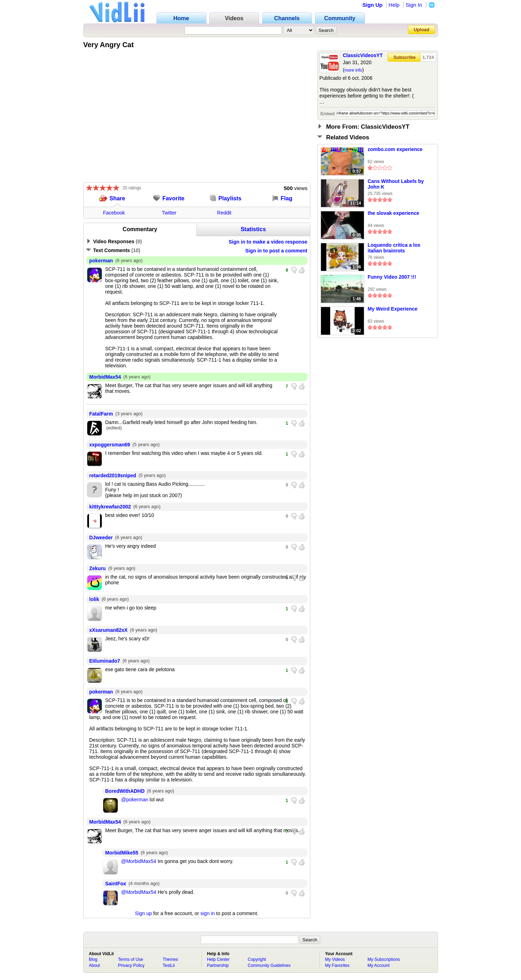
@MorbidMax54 (139, 861)
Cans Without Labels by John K (396, 184)
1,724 (428, 57)
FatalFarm (101, 414)
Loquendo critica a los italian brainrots (394, 248)
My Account (378, 965)
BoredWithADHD (125, 791)
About (95, 965)
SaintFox (116, 884)
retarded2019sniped (113, 475)
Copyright (257, 959)
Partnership (218, 965)
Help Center (218, 959)
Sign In (414, 5)
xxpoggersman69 (110, 445)
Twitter (169, 213)
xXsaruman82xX (109, 630)
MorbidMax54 (105, 377)
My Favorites (337, 965)
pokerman (101, 261)
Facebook (114, 213)
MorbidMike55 (122, 853)
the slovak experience (394, 213)
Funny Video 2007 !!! (392, 277)
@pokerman (135, 800)
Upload (421, 30)
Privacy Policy (131, 965)
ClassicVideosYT (363, 55)
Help (394, 5)
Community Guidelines (269, 965)
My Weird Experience (393, 309)
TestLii (169, 965)
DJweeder (101, 538)
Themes (170, 959)
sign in (207, 913)
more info (353, 70)
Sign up (143, 913)
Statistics (253, 229)
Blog (93, 959)
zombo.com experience (395, 149)
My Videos (335, 959)
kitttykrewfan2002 (110, 507)
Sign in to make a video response (268, 242)
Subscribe (404, 57)
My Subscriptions (384, 959)
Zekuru (98, 568)
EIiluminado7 (105, 661)
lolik (94, 599)
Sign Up (373, 5)
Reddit (224, 213)
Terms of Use (131, 959)
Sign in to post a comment (276, 251)
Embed (328, 114)
